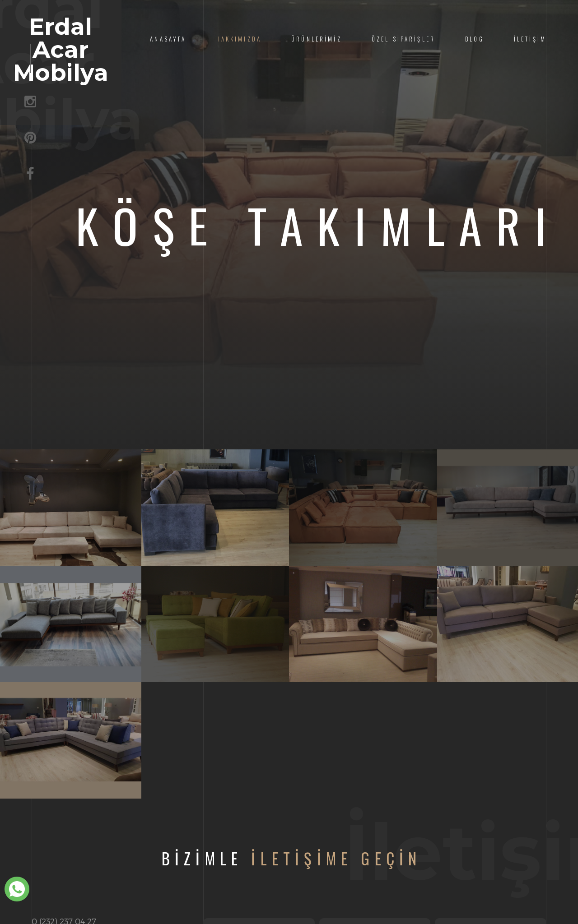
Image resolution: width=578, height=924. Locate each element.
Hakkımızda (239, 39)
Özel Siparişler (403, 39)
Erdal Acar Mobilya (114, 51)
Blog (475, 39)
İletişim (530, 39)
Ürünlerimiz (317, 39)
